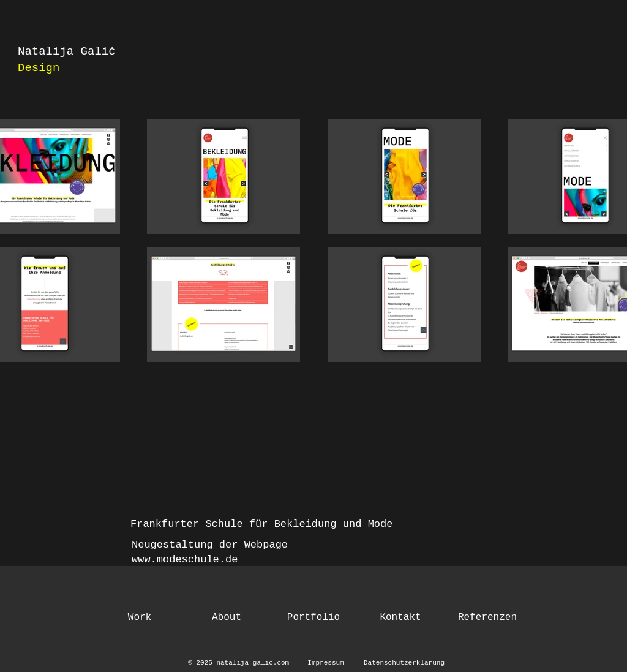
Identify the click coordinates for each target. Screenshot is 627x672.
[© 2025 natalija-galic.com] (241, 663)
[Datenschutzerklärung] (404, 663)
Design (39, 68)
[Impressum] (326, 663)
